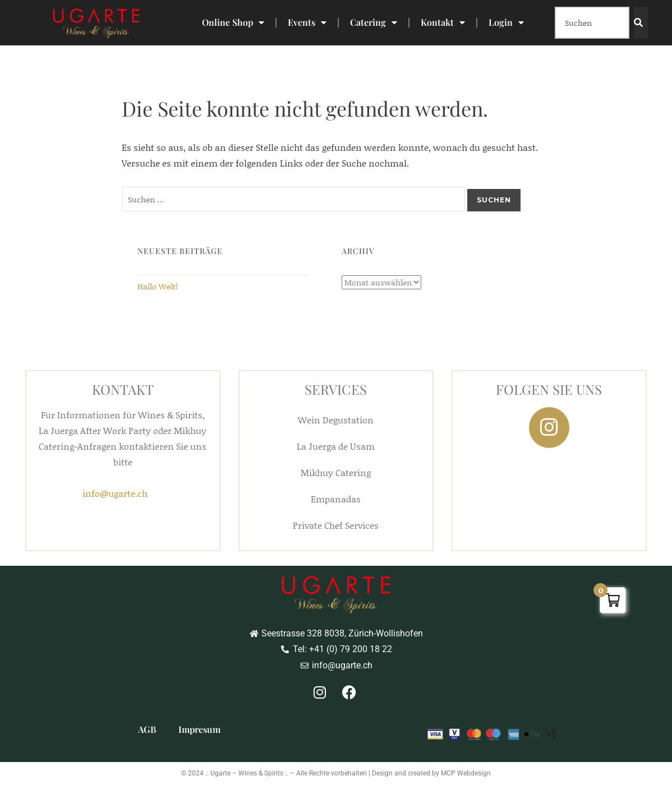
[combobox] (592, 23)
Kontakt (443, 22)
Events (307, 22)
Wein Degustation (336, 420)
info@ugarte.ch (115, 493)
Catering (374, 22)
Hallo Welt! (158, 286)
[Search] (641, 23)
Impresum (199, 729)
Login (506, 22)
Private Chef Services (336, 525)
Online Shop (233, 22)
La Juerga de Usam (336, 446)
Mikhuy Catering (336, 472)
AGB (147, 729)
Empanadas (336, 499)
